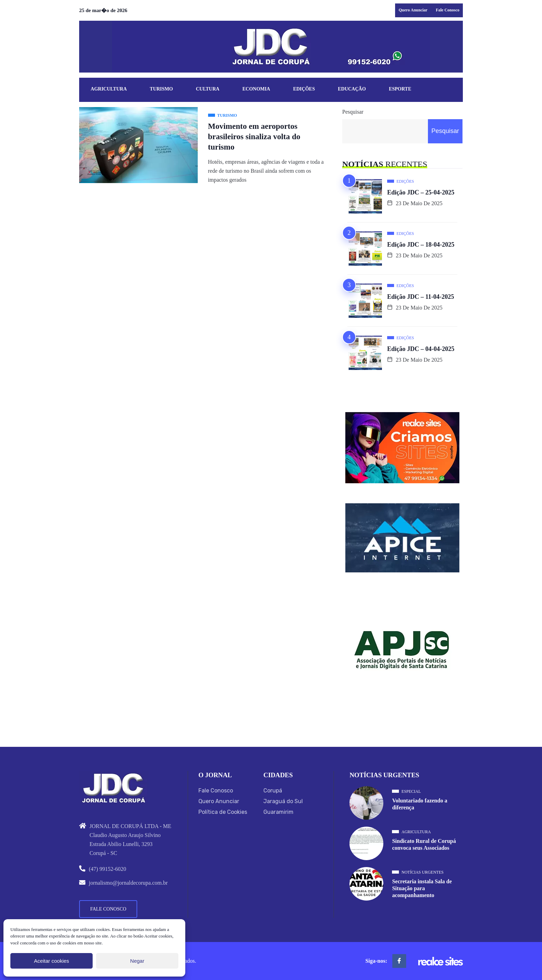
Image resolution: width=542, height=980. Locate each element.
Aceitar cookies (52, 961)
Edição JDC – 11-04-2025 (421, 297)
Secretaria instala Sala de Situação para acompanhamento (422, 888)
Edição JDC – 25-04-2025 (421, 192)
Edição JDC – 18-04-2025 (421, 245)
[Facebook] (399, 961)
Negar (137, 961)
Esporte (400, 89)
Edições (304, 89)
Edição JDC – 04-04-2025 (421, 349)
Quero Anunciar (413, 10)
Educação (352, 89)
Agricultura (109, 89)
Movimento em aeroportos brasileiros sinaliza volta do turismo (254, 137)
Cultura (208, 89)
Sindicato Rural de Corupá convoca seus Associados (424, 844)
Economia (256, 89)
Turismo (161, 89)
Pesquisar (353, 112)
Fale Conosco (448, 10)
